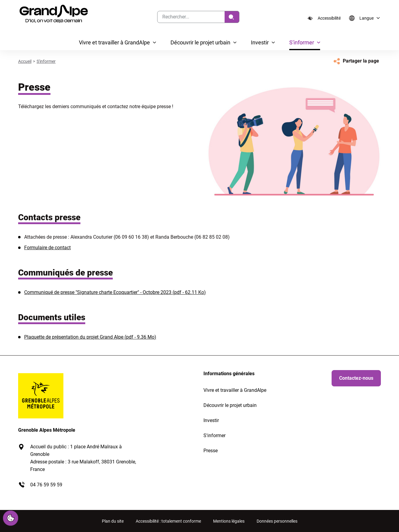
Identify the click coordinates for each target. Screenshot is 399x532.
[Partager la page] (356, 61)
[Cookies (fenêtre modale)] (11, 518)
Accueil (25, 61)
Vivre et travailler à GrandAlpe (235, 390)
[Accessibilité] (324, 18)
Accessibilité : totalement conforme (168, 521)
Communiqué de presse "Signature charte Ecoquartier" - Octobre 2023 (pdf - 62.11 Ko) (115, 292)
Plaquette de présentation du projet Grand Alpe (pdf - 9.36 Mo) (90, 337)
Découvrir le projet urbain (230, 405)
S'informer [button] (302, 42)
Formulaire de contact (47, 248)
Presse (211, 451)
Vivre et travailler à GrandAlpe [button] (114, 42)
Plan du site (113, 521)
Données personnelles (277, 521)
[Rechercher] (232, 17)
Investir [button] (260, 42)
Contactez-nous (356, 378)
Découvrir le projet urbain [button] (200, 42)
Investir (211, 420)
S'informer (46, 61)
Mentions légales (229, 521)
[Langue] (363, 18)
